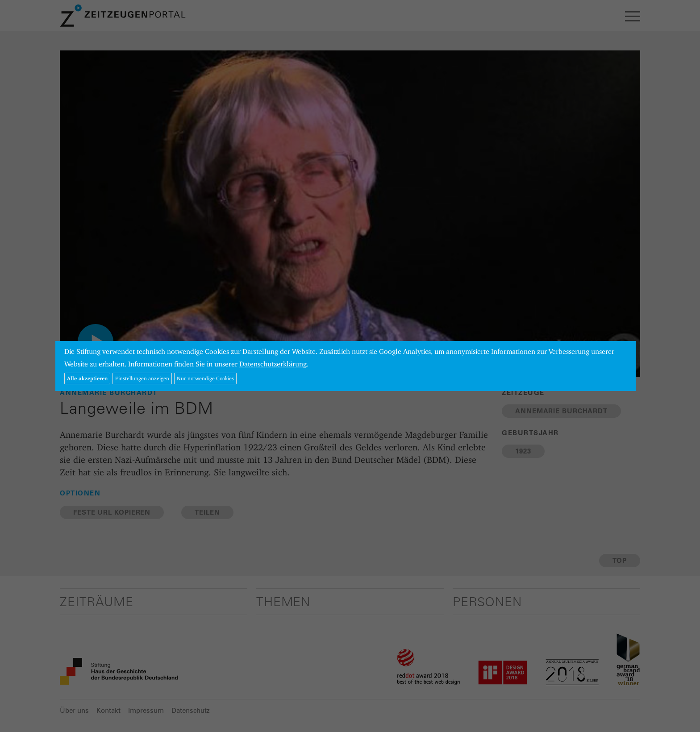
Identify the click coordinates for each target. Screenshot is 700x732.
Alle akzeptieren (87, 378)
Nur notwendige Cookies (205, 378)
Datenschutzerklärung (273, 364)
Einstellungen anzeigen (142, 378)
